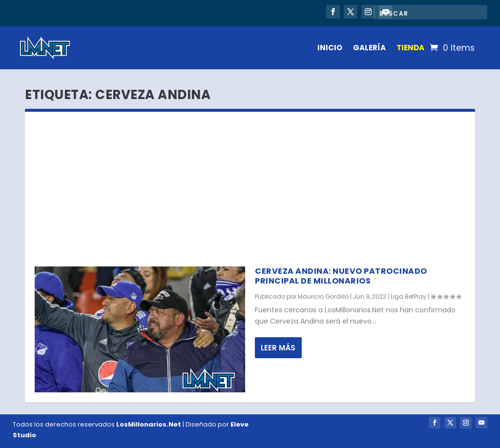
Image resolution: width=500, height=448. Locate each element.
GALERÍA (369, 48)
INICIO (330, 48)
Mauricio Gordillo (323, 296)
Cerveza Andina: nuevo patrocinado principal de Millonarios (341, 276)
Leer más (278, 348)
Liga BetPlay (408, 296)
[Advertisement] (250, 185)
